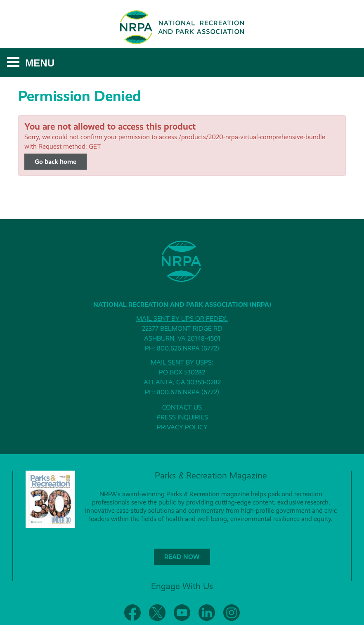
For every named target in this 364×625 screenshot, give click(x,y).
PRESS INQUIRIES (182, 417)
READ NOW (182, 557)
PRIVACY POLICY (182, 427)
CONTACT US (182, 407)
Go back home (56, 162)
